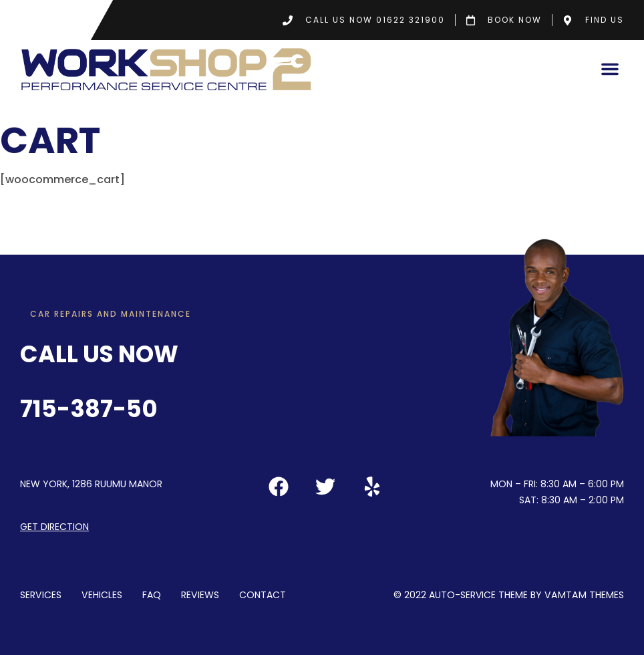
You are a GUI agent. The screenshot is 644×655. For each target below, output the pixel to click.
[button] (610, 69)
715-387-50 (89, 409)
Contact (261, 594)
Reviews (198, 594)
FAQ (150, 594)
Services (40, 594)
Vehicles (101, 594)
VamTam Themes (585, 594)
